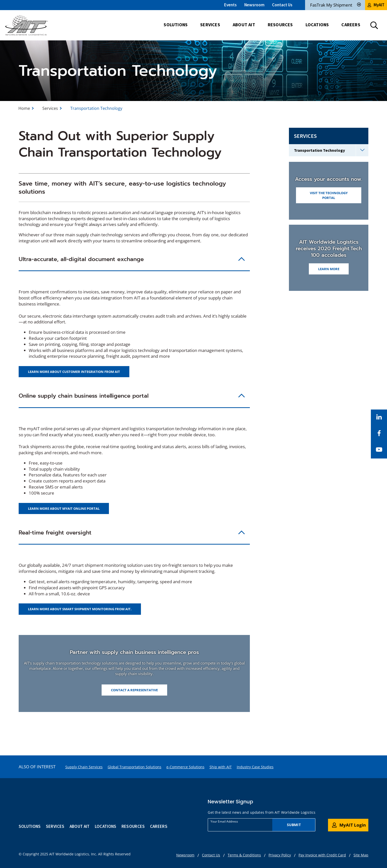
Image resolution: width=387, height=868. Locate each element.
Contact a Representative (134, 690)
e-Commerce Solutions (185, 767)
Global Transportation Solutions (135, 767)
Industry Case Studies (255, 767)
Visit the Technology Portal (329, 195)
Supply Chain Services (84, 767)
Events (230, 5)
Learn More (329, 269)
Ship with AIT (221, 767)
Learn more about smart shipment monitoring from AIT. (80, 609)
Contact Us (282, 5)
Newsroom (254, 5)
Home (24, 108)
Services (50, 108)
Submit (294, 825)
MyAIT (376, 5)
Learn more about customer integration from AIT (74, 372)
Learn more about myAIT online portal (64, 508)
